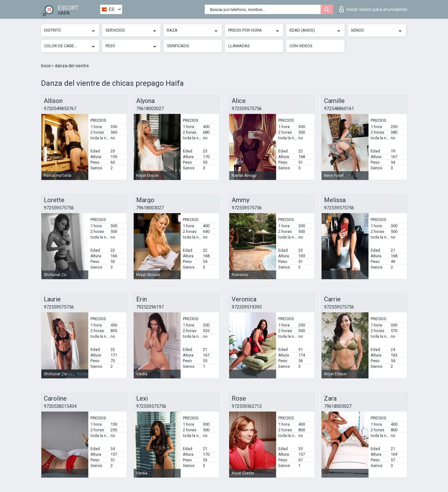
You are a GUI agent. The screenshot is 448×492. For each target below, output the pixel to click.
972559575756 (247, 109)
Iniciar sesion (373, 9)
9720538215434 (60, 406)
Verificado (178, 46)
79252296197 (150, 307)
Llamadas (239, 46)
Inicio (46, 66)
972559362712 (247, 406)
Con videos (301, 46)
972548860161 (339, 109)
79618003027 (150, 109)
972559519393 (247, 307)
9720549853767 (60, 109)
